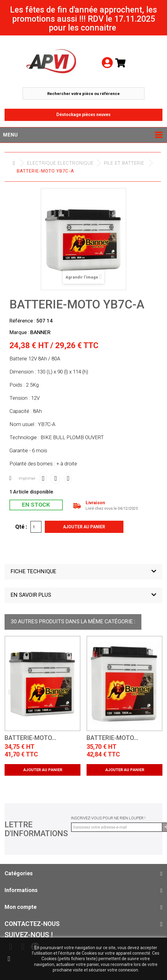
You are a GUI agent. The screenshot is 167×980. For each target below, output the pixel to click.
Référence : (22, 321)
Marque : (19, 332)
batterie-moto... (30, 738)
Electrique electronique (60, 163)
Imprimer (27, 478)
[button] (83, 572)
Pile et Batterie (124, 163)
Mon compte (21, 907)
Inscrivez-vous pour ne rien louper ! (108, 818)
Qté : (21, 526)
